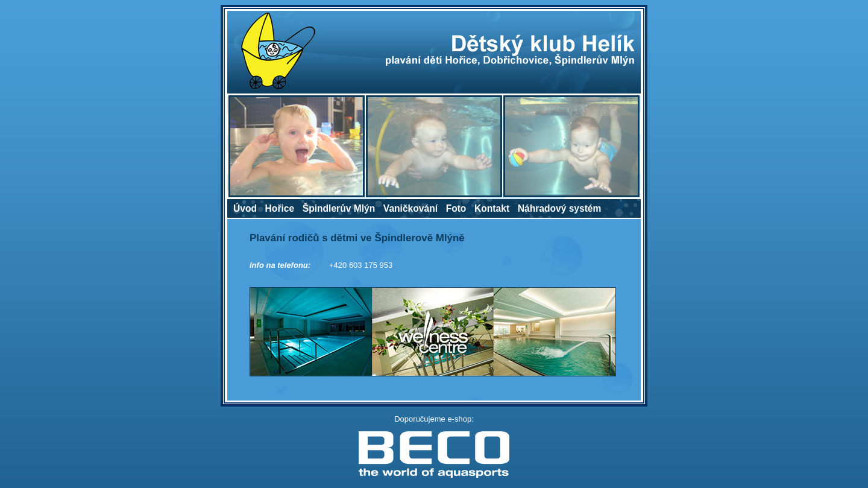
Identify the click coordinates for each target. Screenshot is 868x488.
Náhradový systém (560, 208)
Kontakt (492, 208)
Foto (456, 208)
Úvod (245, 208)
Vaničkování (410, 208)
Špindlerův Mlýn (339, 208)
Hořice (280, 208)
